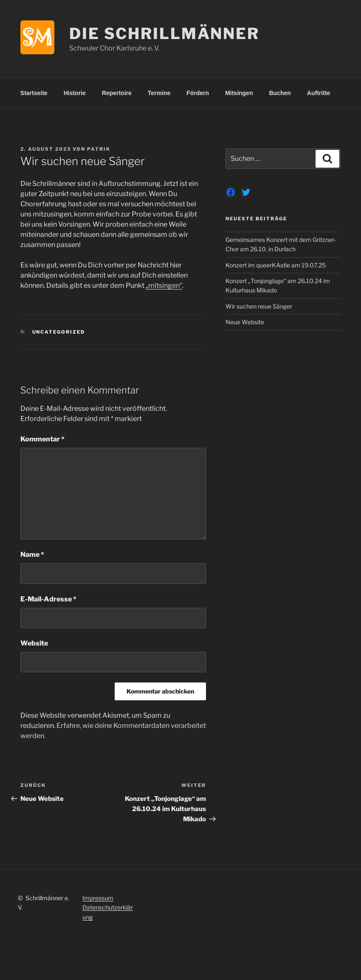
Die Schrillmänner (164, 34)
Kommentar (42, 439)
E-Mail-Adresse (48, 599)
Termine (159, 93)
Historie (75, 93)
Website (34, 643)
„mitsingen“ (164, 285)
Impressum (98, 898)
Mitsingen (239, 93)
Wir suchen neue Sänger (259, 306)
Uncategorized (59, 332)
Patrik (99, 149)
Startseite (34, 93)
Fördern (198, 93)
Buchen (280, 93)
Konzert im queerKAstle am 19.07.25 (276, 265)
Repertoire (117, 93)
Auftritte (319, 93)
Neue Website (245, 322)
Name (32, 555)
